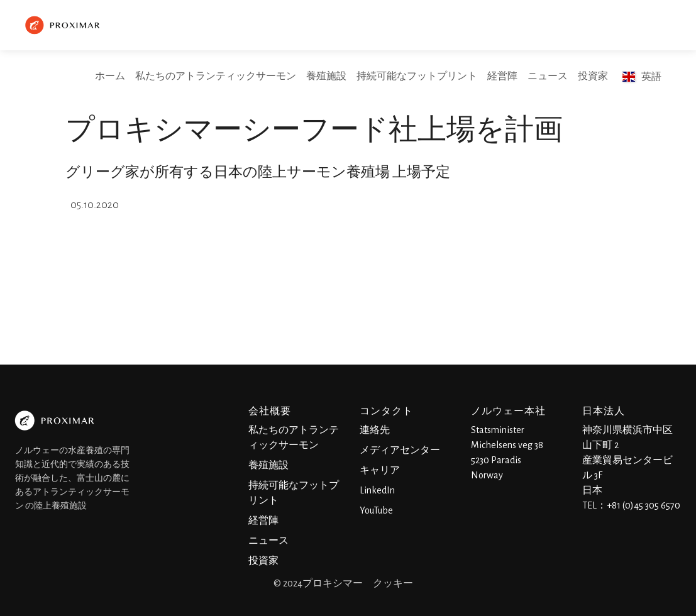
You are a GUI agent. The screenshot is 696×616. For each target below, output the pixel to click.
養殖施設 (326, 76)
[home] (64, 25)
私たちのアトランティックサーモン (216, 76)
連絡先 (375, 430)
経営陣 (502, 76)
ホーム (110, 76)
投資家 (593, 76)
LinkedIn (377, 490)
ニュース (548, 76)
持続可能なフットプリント (417, 76)
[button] (642, 77)
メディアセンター (400, 450)
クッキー (393, 583)
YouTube (376, 510)
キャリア (380, 470)
